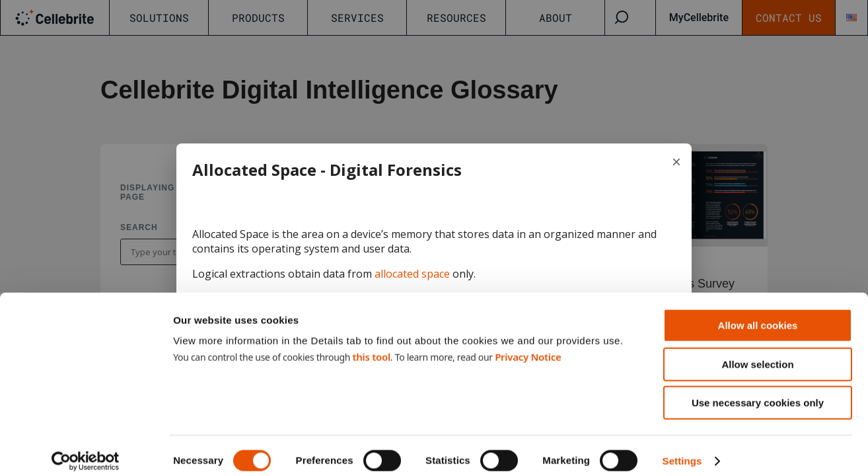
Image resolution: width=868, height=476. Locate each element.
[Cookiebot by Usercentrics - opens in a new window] (86, 450)
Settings (682, 450)
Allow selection (757, 353)
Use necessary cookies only (758, 392)
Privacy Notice (528, 346)
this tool (371, 346)
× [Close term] (676, 162)
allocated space (412, 274)
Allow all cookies (758, 314)
